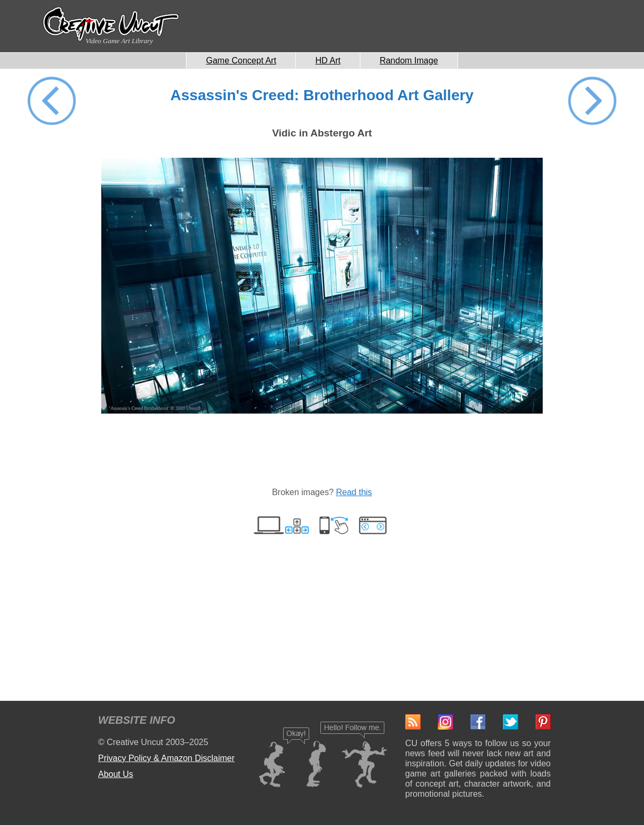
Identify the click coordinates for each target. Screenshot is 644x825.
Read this (354, 492)
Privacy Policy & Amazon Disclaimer (166, 758)
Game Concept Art (241, 60)
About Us (116, 774)
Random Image (409, 60)
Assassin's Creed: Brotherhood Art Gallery (322, 95)
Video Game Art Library (119, 41)
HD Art (328, 60)
